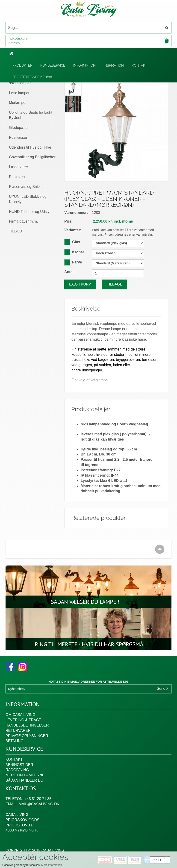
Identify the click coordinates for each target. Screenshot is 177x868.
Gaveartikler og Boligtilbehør (32, 157)
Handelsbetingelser (27, 725)
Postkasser (18, 137)
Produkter (22, 65)
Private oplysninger (27, 736)
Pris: (68, 221)
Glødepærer (19, 128)
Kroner (74, 252)
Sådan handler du (24, 780)
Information (84, 65)
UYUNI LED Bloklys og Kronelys (28, 199)
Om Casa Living (21, 715)
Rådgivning (17, 770)
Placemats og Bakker (26, 187)
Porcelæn (17, 177)
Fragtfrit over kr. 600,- (33, 77)
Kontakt (140, 65)
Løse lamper (19, 93)
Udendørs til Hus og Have (30, 147)
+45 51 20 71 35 (38, 799)
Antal (69, 272)
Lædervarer (19, 167)
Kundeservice (53, 65)
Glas (72, 242)
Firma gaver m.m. (23, 221)
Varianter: (73, 230)
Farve (73, 262)
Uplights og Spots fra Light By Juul (31, 115)
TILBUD (16, 231)
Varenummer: (76, 213)
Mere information (52, 865)
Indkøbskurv (88, 41)
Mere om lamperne (25, 775)
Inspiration (114, 65)
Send (162, 688)
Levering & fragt (23, 720)
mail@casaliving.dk (39, 804)
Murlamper (18, 103)
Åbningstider (19, 765)
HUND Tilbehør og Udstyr (30, 212)
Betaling (15, 741)
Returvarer (18, 731)
